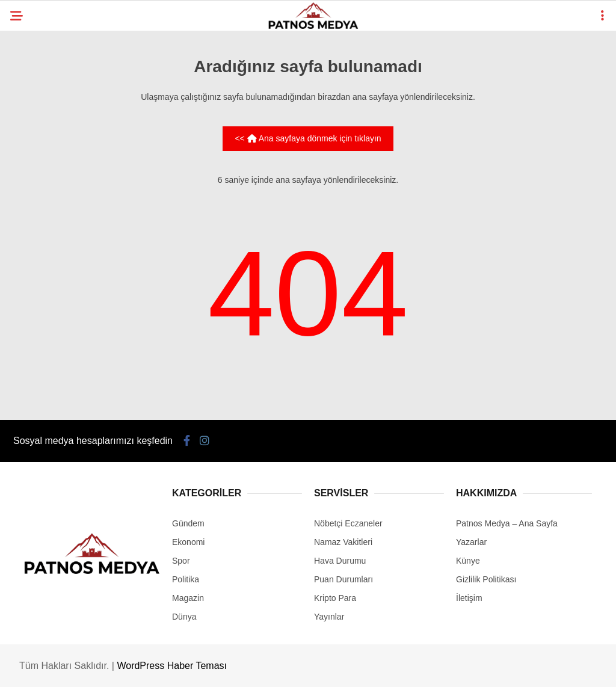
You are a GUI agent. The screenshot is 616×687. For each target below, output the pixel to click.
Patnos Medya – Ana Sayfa (507, 523)
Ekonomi (188, 542)
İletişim (469, 598)
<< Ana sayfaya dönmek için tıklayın (308, 138)
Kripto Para (335, 598)
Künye (468, 561)
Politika (186, 579)
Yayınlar (329, 617)
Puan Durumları (343, 579)
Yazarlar (471, 542)
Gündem (188, 523)
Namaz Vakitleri (343, 542)
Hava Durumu (340, 561)
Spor (181, 561)
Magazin (188, 598)
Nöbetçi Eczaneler (348, 523)
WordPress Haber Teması (172, 666)
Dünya (184, 617)
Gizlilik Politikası (486, 579)
